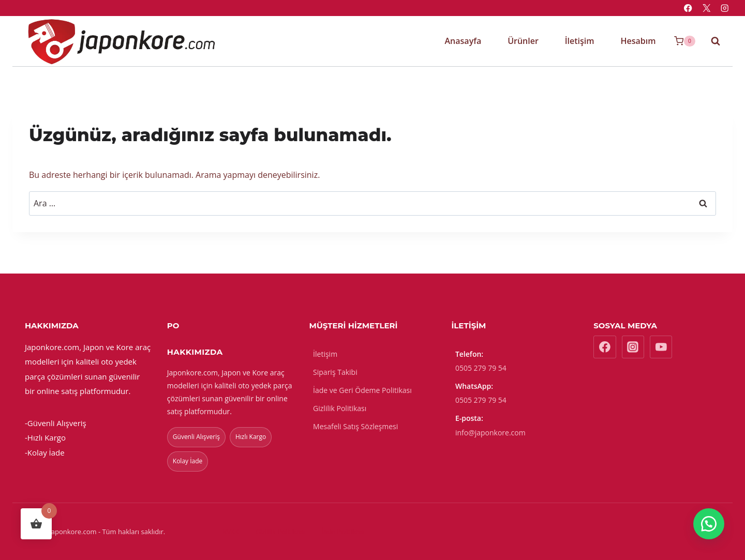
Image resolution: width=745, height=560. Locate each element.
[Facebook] (688, 8)
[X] (706, 8)
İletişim (580, 41)
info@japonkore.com (490, 433)
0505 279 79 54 (481, 368)
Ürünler (523, 41)
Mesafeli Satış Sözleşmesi (355, 426)
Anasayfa (463, 41)
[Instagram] (725, 8)
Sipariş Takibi (335, 372)
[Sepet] (685, 41)
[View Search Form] (710, 41)
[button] (709, 524)
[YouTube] (661, 347)
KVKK (231, 532)
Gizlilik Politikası (340, 408)
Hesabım (638, 41)
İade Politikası (343, 532)
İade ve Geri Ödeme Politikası (362, 390)
